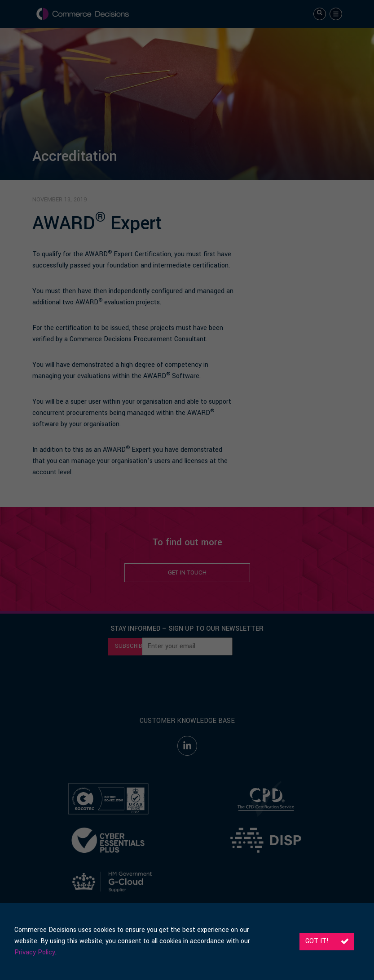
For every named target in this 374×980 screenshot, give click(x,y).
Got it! (327, 941)
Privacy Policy (35, 952)
